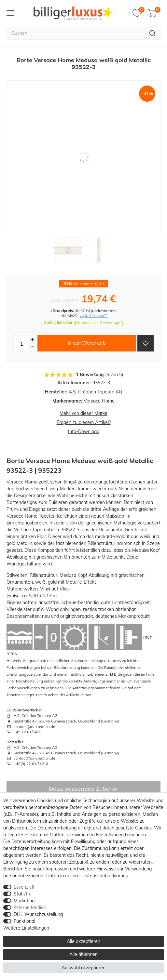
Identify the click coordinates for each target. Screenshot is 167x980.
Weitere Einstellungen (26, 928)
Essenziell (24, 887)
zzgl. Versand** (94, 316)
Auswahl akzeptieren (83, 968)
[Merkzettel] (139, 13)
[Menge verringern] (33, 347)
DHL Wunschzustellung (38, 914)
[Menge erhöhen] (33, 340)
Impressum (57, 869)
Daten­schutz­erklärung (105, 876)
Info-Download (84, 431)
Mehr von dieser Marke (83, 413)
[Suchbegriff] (76, 33)
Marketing (24, 901)
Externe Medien (30, 907)
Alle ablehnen (83, 954)
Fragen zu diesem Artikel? (84, 422)
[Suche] (153, 33)
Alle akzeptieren (83, 941)
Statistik (22, 894)
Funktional (24, 921)
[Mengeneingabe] (21, 343)
